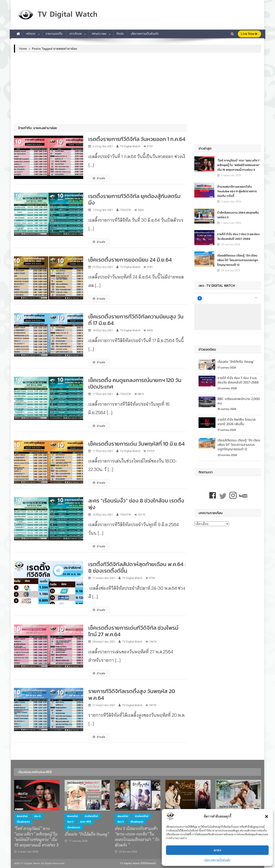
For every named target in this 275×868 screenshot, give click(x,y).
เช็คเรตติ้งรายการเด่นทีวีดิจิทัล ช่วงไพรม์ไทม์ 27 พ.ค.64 (133, 631)
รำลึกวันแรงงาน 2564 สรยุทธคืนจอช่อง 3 (238, 215)
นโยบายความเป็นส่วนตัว (217, 860)
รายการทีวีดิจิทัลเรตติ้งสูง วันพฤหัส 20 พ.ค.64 (132, 694)
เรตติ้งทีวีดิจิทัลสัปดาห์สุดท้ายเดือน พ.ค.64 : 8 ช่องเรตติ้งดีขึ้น (137, 567)
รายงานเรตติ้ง (54, 34)
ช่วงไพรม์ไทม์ (91, 816)
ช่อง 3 (37, 816)
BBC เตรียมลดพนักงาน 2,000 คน (239, 401)
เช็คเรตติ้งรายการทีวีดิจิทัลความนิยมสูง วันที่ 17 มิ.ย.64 (136, 320)
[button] (267, 816)
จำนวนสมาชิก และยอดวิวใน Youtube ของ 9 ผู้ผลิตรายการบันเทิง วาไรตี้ (235, 191)
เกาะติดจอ (76, 34)
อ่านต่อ (99, 178)
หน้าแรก (31, 34)
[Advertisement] (137, 89)
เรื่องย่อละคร (23, 822)
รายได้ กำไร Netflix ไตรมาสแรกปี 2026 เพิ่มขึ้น (237, 422)
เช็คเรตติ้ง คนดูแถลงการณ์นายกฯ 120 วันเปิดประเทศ (135, 383)
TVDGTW (126, 210)
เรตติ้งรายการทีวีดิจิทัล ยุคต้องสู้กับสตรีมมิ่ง (134, 199)
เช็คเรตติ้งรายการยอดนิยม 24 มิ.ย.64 (130, 260)
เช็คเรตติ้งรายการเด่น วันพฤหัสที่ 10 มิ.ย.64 (136, 444)
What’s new (99, 34)
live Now (249, 34)
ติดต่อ (120, 34)
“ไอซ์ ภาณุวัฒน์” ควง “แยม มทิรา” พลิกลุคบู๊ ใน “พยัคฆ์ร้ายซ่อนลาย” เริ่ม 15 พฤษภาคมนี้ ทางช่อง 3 (238, 165)
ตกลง (217, 850)
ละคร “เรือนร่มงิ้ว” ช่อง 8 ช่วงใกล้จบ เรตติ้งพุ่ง (136, 504)
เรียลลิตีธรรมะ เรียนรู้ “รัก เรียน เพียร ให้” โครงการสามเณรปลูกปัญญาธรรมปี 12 (236, 260)
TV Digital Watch (130, 146)
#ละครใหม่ (22, 816)
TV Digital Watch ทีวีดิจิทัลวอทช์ (138, 863)
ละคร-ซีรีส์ (85, 822)
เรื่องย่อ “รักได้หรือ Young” (236, 362)
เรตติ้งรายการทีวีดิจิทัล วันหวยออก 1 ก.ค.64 (137, 139)
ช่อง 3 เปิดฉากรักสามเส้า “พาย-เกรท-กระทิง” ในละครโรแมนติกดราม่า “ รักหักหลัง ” (137, 837)
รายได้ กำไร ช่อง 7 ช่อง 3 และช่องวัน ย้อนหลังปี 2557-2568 (238, 236)
